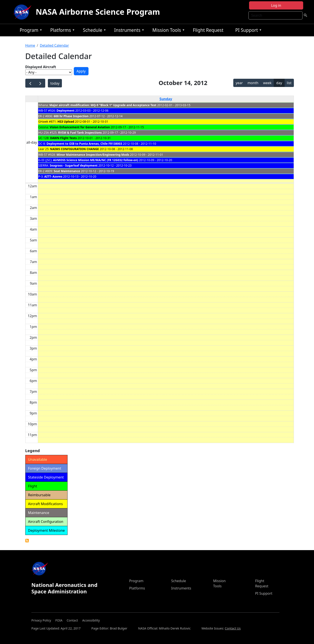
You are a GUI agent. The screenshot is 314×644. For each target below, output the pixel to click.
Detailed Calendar (54, 45)
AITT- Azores (53, 176)
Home (30, 45)
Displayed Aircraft (41, 67)
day (279, 83)
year (239, 83)
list (289, 83)
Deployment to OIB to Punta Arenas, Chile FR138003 (85, 144)
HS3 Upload (66, 121)
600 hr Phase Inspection (71, 116)
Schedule (93, 31)
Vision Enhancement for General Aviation (80, 127)
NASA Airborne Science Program (98, 12)
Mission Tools (168, 31)
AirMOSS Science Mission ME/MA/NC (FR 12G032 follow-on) (96, 160)
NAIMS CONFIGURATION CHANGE (74, 149)
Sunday (166, 99)
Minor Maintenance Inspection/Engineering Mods (93, 155)
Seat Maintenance (67, 171)
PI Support (247, 31)
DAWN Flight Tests (64, 138)
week (267, 83)
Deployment (65, 110)
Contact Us (233, 628)
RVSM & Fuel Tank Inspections (80, 132)
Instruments (128, 31)
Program (30, 31)
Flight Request (208, 30)
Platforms (61, 31)
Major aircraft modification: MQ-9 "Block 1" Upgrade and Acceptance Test (103, 105)
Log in (276, 5)
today (55, 83)
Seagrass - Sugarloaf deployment (73, 165)
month (253, 83)
